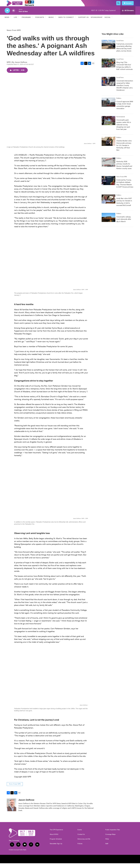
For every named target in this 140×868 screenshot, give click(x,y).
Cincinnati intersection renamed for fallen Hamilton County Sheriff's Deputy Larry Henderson (125, 90)
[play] (7, 15)
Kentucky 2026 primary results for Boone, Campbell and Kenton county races (124, 170)
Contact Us (81, 839)
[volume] (14, 15)
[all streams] (128, 15)
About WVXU (54, 839)
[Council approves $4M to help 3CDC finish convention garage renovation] (108, 107)
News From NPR (14, 35)
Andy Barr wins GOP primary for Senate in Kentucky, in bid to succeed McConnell (124, 206)
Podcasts (40, 22)
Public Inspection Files (113, 834)
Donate (130, 6)
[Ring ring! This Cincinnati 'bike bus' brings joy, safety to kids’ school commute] (108, 68)
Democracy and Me (84, 844)
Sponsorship (97, 22)
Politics (119, 103)
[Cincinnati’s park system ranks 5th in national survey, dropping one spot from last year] (108, 125)
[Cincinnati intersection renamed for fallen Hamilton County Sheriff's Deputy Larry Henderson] (108, 86)
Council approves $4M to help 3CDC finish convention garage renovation (125, 110)
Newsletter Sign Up (56, 848)
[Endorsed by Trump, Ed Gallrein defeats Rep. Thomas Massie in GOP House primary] (108, 185)
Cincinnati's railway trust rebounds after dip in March (124, 224)
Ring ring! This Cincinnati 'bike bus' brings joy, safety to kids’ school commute (125, 70)
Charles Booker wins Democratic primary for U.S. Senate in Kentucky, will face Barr (124, 150)
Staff (107, 848)
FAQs (107, 844)
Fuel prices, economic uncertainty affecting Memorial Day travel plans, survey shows (124, 52)
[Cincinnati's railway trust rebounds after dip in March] (108, 222)
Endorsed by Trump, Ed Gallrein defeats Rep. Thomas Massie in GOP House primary (125, 188)
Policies (80, 848)
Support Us (83, 22)
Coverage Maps (110, 839)
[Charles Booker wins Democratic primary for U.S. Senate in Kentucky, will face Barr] (108, 146)
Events (80, 834)
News (7, 22)
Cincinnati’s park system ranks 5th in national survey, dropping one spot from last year (124, 129)
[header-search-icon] (119, 6)
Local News (120, 45)
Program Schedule (56, 844)
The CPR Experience (56, 834)
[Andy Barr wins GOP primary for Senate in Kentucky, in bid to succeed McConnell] (108, 204)
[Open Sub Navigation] (11, 22)
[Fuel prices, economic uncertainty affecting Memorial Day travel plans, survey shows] (108, 49)
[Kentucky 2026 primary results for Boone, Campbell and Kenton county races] (108, 167)
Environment (121, 122)
